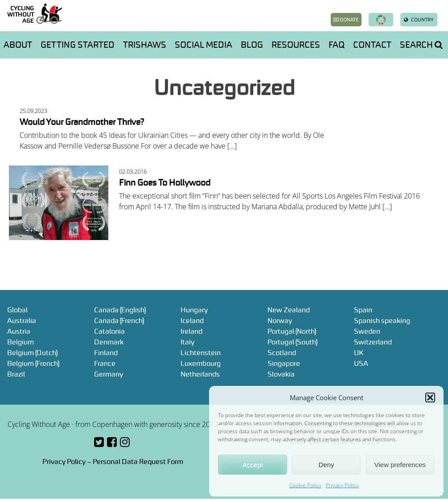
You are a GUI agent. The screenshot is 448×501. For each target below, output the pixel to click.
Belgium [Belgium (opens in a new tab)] (21, 342)
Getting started (78, 45)
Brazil (16, 374)
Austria (19, 331)
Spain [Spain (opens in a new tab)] (363, 310)
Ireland (191, 331)
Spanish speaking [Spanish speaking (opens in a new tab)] (382, 320)
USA (361, 363)
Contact (372, 45)
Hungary (194, 310)
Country (419, 20)
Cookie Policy (305, 485)
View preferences (400, 465)
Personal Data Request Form (138, 461)
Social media (203, 45)
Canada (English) (120, 310)
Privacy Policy (342, 485)
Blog (252, 45)
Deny (326, 465)
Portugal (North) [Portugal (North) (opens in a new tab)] (292, 331)
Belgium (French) (33, 363)
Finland (106, 352)
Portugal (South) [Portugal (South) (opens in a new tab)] (292, 342)
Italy (187, 342)
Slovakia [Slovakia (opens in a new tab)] (281, 374)
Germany (109, 374)
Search (421, 45)
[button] (430, 397)
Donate (346, 20)
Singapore (284, 363)
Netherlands (200, 374)
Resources (296, 45)
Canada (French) (119, 320)
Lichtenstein (201, 352)
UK (359, 352)
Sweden (367, 331)
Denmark (109, 342)
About (18, 45)
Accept (253, 465)
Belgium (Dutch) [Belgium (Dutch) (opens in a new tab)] (32, 352)
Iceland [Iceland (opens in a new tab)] (192, 320)
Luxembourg (201, 363)
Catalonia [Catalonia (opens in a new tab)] (109, 331)
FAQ (337, 45)
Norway (280, 320)
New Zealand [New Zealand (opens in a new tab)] (289, 310)
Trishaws (145, 45)
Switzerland (373, 342)
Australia (22, 320)
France (105, 363)
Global (17, 310)
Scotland (282, 352)
